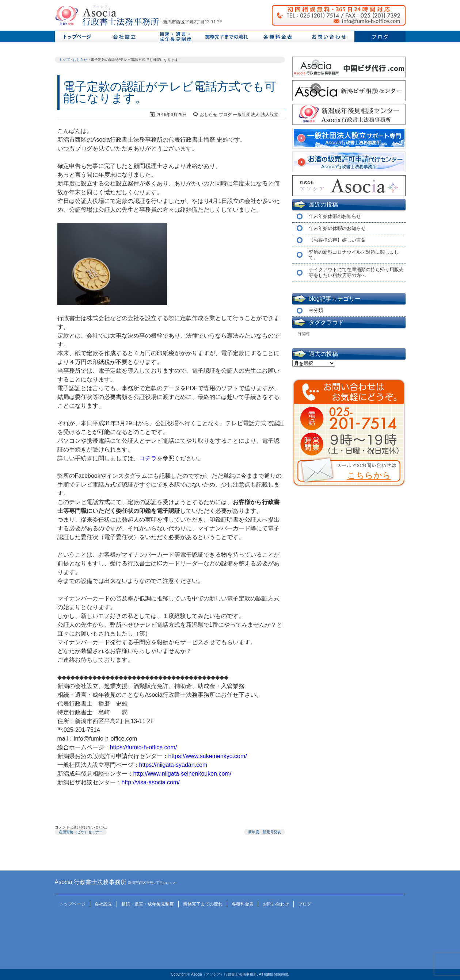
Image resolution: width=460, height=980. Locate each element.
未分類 (316, 310)
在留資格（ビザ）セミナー (81, 832)
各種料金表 (243, 904)
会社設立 (124, 36)
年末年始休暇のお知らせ (335, 216)
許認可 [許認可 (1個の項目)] (304, 334)
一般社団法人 (246, 115)
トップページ (77, 36)
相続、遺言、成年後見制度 (175, 36)
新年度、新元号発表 (265, 832)
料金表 (278, 36)
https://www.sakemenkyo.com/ (208, 756)
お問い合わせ (329, 36)
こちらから (369, 475)
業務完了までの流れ (227, 36)
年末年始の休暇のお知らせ (337, 228)
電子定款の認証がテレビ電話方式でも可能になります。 (170, 92)
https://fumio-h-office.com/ (144, 747)
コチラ (148, 458)
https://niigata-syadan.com (173, 765)
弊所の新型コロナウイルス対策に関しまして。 (354, 255)
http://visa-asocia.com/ (151, 782)
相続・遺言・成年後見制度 (148, 904)
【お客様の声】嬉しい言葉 (337, 240)
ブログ (380, 36)
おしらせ (209, 115)
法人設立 (270, 115)
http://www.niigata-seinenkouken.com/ (183, 774)
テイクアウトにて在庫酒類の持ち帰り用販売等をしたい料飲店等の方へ (356, 272)
